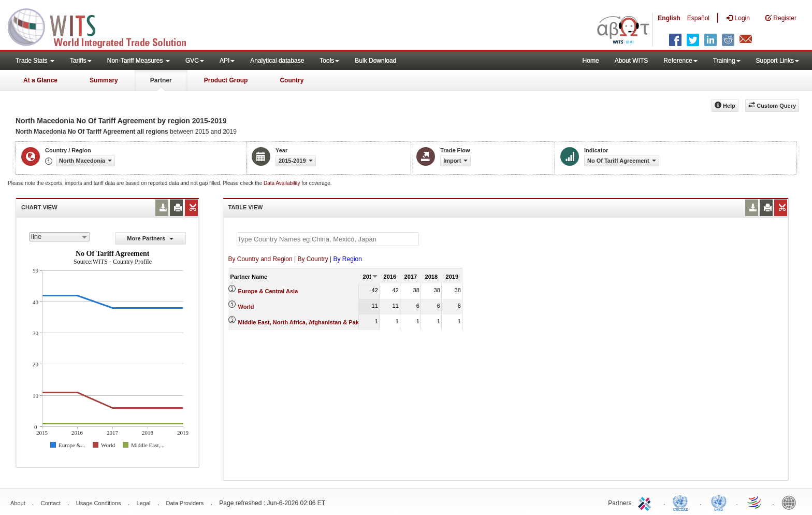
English (669, 18)
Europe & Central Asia (268, 291)
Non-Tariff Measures (139, 61)
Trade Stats (35, 61)
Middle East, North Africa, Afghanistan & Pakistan (305, 322)
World (246, 307)
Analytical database (277, 61)
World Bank (791, 502)
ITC (646, 502)
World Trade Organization (755, 502)
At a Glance (40, 80)
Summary (104, 80)
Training (727, 61)
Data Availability (282, 183)
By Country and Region (260, 259)
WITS (104, 26)
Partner (161, 80)
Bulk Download (375, 61)
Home (591, 61)
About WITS (632, 61)
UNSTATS (719, 502)
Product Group (226, 80)
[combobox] (60, 237)
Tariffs (81, 61)
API (227, 61)
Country (292, 80)
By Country (313, 259)
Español (698, 18)
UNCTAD (683, 502)
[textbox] (328, 239)
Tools (329, 61)
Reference (680, 61)
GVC (195, 61)
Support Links (778, 61)
